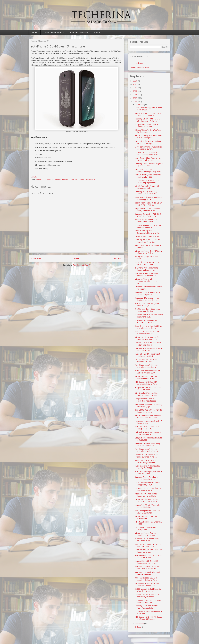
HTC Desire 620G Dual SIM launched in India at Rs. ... (146, 383)
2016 (135, 95)
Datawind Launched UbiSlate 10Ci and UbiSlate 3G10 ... (148, 489)
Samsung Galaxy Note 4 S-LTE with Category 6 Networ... (147, 120)
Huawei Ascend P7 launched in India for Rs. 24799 (147, 467)
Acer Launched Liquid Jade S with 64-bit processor (148, 472)
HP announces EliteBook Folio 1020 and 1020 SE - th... (147, 584)
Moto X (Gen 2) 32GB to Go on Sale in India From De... (147, 241)
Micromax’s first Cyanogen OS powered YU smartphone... (147, 338)
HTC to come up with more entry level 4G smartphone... (148, 137)
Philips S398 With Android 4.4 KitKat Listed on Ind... (147, 221)
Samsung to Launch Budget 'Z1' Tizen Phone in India (148, 607)
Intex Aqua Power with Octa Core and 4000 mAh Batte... (148, 601)
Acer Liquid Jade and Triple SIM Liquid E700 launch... (147, 512)
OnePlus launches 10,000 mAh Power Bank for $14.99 (147, 310)
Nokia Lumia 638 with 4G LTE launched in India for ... (147, 333)
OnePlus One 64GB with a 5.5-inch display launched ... (147, 596)
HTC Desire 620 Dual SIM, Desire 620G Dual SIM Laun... (148, 618)
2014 (135, 101)
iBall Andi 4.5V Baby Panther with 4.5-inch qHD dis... (148, 349)
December (140, 105)
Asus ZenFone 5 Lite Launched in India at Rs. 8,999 (148, 556)
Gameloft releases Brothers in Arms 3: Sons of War (147, 263)
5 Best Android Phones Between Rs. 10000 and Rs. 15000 (148, 417)
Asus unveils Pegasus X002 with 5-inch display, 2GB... (148, 176)
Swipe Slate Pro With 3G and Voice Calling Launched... (146, 461)
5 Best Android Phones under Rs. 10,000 (148, 523)
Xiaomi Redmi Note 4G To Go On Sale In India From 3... (148, 204)
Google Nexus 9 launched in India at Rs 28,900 (148, 439)
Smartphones (80, 180)
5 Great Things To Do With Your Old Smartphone (148, 131)
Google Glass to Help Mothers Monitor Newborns (147, 125)
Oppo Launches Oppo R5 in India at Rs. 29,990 (148, 109)
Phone (71, 180)
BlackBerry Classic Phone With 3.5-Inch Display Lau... (147, 293)
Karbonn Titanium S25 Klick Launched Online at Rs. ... (146, 579)
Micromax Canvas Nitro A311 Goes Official (147, 517)
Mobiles (65, 180)
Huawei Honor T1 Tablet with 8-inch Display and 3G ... (148, 355)
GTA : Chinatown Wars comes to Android (148, 247)
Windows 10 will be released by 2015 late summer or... (147, 445)
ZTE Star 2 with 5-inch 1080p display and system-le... (146, 269)
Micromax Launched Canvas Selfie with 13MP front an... (147, 501)
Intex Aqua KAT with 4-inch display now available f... (146, 495)
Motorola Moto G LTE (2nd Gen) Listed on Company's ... (148, 114)
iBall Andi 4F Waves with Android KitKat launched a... (148, 433)
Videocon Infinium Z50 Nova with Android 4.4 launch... (148, 226)
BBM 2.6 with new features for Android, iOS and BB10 (147, 372)
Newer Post (36, 259)
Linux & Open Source (54, 33)
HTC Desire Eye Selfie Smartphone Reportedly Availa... (149, 170)
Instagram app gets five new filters (146, 258)
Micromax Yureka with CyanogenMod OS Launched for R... (147, 281)
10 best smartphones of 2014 (147, 236)
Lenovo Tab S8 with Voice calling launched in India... (148, 506)
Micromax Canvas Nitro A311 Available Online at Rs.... (147, 377)
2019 (135, 84)
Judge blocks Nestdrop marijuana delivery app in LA (148, 198)
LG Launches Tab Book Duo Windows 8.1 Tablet (146, 361)
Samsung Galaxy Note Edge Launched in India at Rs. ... (146, 193)
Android (39, 180)
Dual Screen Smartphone (52, 180)
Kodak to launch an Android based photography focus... (147, 153)
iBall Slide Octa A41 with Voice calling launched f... (147, 428)
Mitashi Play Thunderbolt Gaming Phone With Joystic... (148, 405)
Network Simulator (79, 33)
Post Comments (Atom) (81, 265)
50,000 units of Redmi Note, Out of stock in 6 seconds (148, 590)
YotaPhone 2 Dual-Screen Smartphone (145, 528)
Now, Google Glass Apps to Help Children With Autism (148, 159)
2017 (135, 91)
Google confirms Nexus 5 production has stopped (145, 400)
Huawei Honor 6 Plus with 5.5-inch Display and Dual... (149, 316)
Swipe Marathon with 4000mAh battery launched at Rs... (148, 209)
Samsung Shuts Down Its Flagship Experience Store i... (149, 165)
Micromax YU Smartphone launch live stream (148, 288)
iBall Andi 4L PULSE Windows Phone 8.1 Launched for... (147, 274)
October (139, 627)
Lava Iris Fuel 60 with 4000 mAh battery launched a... (148, 344)
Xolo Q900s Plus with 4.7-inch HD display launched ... (148, 411)
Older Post (117, 259)
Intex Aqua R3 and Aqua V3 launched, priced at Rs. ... (146, 321)
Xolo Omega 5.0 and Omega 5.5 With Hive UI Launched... (148, 545)
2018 (135, 88)
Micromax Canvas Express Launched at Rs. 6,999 (145, 534)
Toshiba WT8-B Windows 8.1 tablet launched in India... (147, 456)
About (97, 33)
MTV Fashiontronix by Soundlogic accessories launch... (148, 148)
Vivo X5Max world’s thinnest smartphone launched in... (146, 366)
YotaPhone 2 (90, 180)
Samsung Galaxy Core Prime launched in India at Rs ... (146, 478)
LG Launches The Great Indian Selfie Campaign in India (147, 181)
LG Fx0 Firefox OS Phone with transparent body (147, 187)
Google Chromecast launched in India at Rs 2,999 (148, 389)
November (140, 623)
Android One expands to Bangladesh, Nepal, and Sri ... (147, 232)
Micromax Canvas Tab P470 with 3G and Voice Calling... (148, 252)
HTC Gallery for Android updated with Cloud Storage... (148, 142)
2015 (135, 98)
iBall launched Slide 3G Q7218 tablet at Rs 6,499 (147, 305)
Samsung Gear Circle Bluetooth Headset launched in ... (148, 573)
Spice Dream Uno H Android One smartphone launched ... (148, 327)
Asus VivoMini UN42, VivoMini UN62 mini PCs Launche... (147, 568)
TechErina (139, 63)
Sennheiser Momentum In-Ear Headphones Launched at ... (147, 299)
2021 (135, 81)
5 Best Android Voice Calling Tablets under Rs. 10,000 (146, 394)
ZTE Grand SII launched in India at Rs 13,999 (148, 612)
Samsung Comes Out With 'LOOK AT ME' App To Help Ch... (148, 215)
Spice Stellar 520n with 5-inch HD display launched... (148, 551)
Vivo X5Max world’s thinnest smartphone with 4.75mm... (147, 450)
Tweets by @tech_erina (140, 67)
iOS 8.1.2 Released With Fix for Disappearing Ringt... (147, 484)
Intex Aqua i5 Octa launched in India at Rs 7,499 (147, 540)
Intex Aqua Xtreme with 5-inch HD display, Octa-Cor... (149, 422)
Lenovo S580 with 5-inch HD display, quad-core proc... (146, 562)
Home (35, 33)
